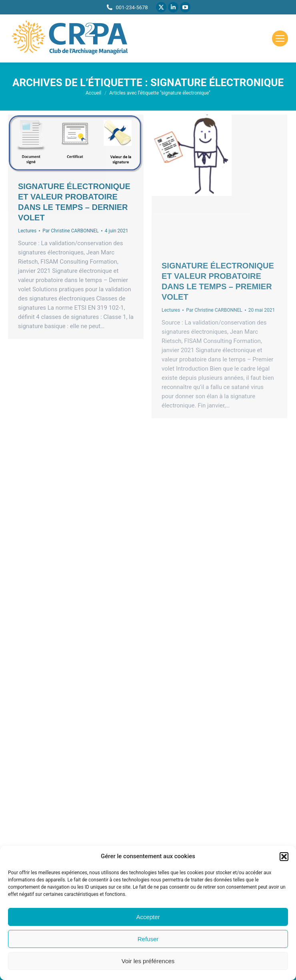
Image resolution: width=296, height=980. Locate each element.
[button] (284, 857)
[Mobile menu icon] (280, 38)
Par (71, 231)
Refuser (148, 939)
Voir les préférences (148, 961)
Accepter (148, 917)
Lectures (27, 231)
